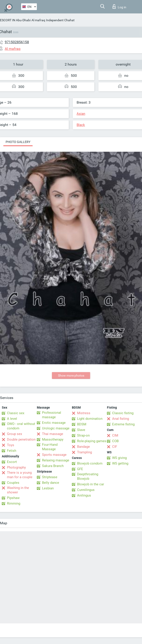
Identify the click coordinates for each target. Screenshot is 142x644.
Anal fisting (121, 419)
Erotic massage (54, 423)
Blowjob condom (90, 463)
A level (12, 419)
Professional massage (52, 415)
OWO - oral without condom (21, 426)
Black (81, 125)
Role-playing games (92, 441)
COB (115, 441)
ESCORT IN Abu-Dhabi (15, 20)
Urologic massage (56, 428)
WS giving (119, 458)
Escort (12, 462)
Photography (16, 467)
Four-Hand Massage (50, 447)
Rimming (14, 503)
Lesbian (48, 488)
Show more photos (71, 375)
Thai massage (53, 434)
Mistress (84, 413)
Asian (81, 114)
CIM (115, 435)
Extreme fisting (123, 424)
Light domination (90, 419)
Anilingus (84, 495)
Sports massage (54, 455)
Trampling (84, 452)
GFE (80, 469)
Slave (81, 430)
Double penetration (21, 439)
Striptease (50, 477)
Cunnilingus (86, 490)
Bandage (83, 447)
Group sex (14, 434)
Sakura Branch (53, 466)
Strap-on (83, 435)
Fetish (12, 451)
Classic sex (16, 413)
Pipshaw (13, 498)
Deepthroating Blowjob (88, 476)
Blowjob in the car (91, 484)
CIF (115, 447)
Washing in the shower (18, 490)
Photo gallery (18, 142)
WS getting (120, 463)
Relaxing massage (56, 460)
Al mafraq (38, 20)
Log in (119, 6)
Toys (11, 445)
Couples (13, 483)
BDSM (82, 424)
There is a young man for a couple (20, 475)
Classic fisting (123, 413)
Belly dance (51, 483)
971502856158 (17, 42)
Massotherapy (53, 439)
